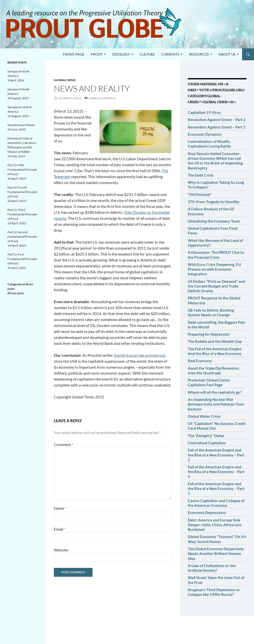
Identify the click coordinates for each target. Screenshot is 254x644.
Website (61, 550)
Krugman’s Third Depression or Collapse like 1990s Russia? (214, 592)
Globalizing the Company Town (214, 221)
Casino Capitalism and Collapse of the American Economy (216, 503)
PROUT (97, 54)
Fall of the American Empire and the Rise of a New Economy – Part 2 (216, 455)
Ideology (121, 54)
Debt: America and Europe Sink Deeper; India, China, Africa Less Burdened (215, 525)
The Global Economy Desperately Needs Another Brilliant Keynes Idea (216, 554)
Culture (147, 54)
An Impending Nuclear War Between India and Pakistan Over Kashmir (216, 404)
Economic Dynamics (205, 134)
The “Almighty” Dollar (206, 436)
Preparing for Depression (209, 334)
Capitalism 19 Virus (204, 112)
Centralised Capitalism (207, 443)
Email (60, 529)
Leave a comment (102, 98)
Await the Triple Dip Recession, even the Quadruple (214, 370)
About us (227, 54)
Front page (74, 54)
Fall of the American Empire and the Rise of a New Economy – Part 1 (216, 489)
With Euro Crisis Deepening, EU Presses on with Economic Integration (214, 269)
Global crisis (65, 80)
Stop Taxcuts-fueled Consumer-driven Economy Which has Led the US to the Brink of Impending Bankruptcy (215, 161)
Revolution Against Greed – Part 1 (217, 127)
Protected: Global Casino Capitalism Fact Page (209, 382)
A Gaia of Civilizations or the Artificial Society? (212, 568)
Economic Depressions (207, 513)
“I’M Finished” (200, 194)
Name (60, 508)
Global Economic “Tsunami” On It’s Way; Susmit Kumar (217, 539)
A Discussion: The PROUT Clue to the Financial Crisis (216, 255)
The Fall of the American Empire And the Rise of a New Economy (215, 351)
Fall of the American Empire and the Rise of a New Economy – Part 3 (216, 472)
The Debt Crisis (201, 175)
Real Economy (200, 361)
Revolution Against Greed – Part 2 (217, 120)
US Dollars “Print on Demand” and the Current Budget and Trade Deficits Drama (216, 286)
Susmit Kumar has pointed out (139, 355)
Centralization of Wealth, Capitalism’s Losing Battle (209, 144)
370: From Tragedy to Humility (214, 202)
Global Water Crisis (204, 416)
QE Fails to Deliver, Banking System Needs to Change (211, 312)
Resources (199, 54)
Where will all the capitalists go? (215, 392)
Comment (63, 444)
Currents (170, 54)
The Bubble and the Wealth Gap (215, 341)
